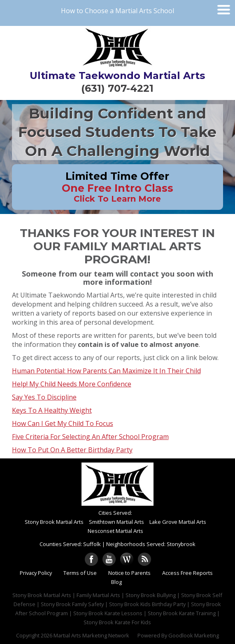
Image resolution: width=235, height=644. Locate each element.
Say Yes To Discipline (44, 397)
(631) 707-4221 (117, 88)
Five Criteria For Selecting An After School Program (90, 437)
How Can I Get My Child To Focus (63, 423)
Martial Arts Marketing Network (91, 635)
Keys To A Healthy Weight (52, 410)
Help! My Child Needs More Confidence (72, 384)
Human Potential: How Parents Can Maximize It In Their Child (106, 371)
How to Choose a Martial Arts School (117, 11)
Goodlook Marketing (194, 635)
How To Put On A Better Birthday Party (72, 450)
